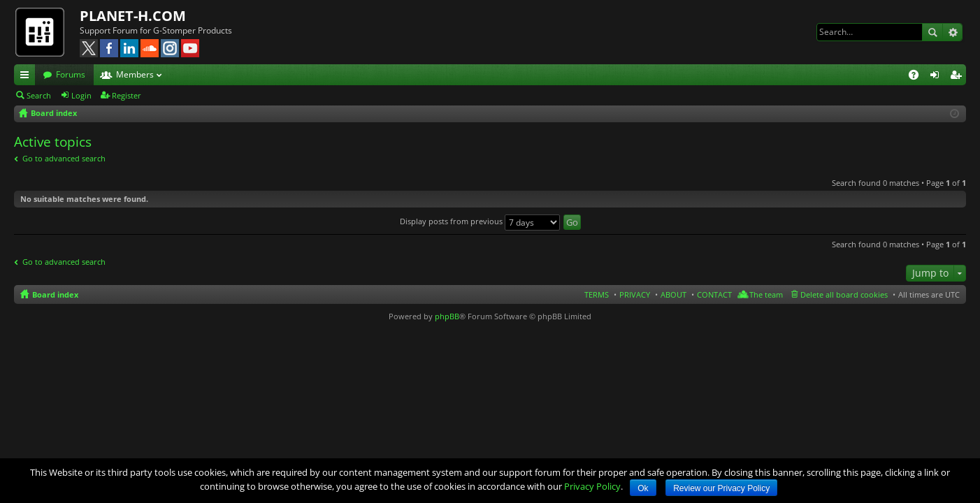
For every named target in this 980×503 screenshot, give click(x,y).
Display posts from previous (480, 221)
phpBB (447, 316)
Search (932, 32)
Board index (55, 294)
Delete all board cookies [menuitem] (844, 294)
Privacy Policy (592, 486)
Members (135, 74)
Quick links (27, 77)
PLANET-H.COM (133, 16)
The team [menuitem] (766, 294)
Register (127, 95)
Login (81, 95)
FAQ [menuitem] (918, 77)
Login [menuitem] (937, 77)
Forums (71, 74)
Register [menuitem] (958, 77)
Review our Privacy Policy (721, 488)
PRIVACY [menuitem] (635, 294)
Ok (643, 488)
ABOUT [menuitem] (673, 294)
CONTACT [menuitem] (714, 294)
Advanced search (952, 32)
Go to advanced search (64, 158)
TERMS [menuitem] (597, 294)
